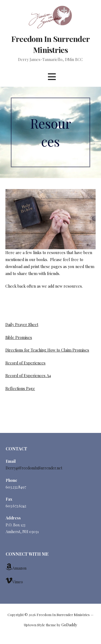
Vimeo (14, 581)
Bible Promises (19, 337)
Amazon (16, 567)
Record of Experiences (25, 363)
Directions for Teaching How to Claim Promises (47, 350)
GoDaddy (69, 625)
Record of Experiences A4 (28, 375)
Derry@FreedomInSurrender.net (34, 468)
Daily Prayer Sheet (22, 324)
